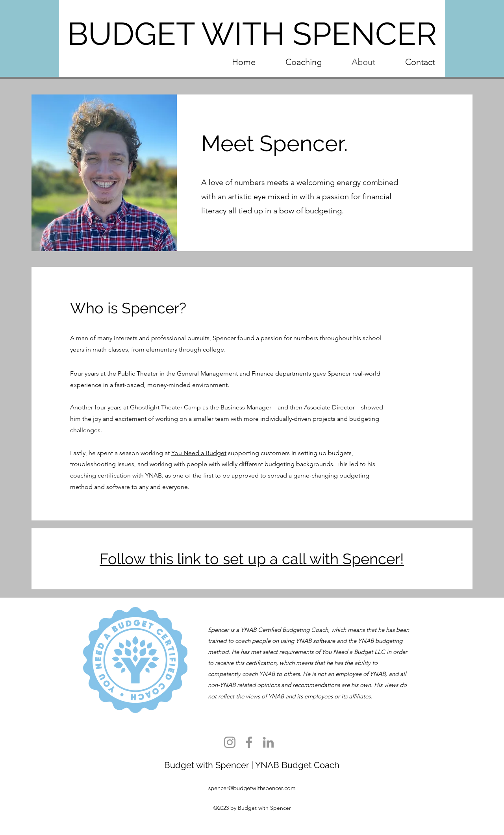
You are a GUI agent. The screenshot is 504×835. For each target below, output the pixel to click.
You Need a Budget (199, 453)
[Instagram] (230, 742)
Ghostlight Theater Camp (165, 407)
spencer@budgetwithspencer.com (252, 788)
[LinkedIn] (268, 742)
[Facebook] (249, 742)
